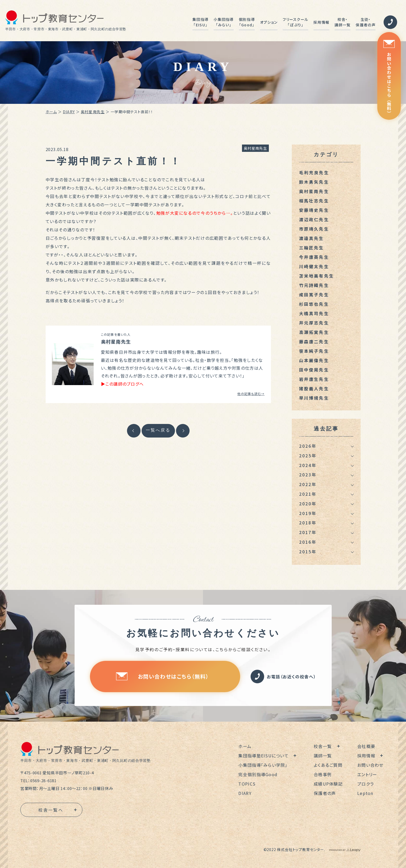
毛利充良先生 (314, 172)
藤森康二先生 (314, 342)
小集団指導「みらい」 (223, 22)
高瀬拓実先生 (314, 332)
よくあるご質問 (328, 765)
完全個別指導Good (258, 774)
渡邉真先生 (312, 238)
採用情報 (321, 22)
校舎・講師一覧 (343, 22)
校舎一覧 (323, 746)
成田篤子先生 (314, 295)
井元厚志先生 (314, 323)
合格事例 (323, 774)
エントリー (367, 774)
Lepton (365, 793)
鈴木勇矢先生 (314, 182)
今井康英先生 (314, 257)
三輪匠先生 (312, 248)
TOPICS (247, 784)
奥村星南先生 (93, 112)
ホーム (51, 112)
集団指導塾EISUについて (263, 756)
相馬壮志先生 (314, 201)
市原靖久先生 (314, 229)
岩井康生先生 (314, 379)
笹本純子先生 (314, 351)
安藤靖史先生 (314, 210)
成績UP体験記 (328, 784)
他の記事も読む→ (251, 394)
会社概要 (366, 746)
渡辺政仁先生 (314, 219)
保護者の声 (325, 793)
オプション (269, 22)
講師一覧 (323, 756)
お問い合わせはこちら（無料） (389, 78)
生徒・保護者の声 (365, 22)
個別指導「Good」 (247, 22)
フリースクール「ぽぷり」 (295, 22)
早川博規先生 (314, 398)
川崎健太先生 (314, 266)
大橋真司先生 (314, 313)
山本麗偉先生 (314, 360)
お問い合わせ (370, 765)
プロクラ (366, 784)
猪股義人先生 (314, 388)
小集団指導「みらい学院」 (263, 765)
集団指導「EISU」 (200, 22)
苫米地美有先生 (317, 276)
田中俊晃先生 (314, 370)
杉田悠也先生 (314, 304)
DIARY (69, 112)
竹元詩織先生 (314, 285)
